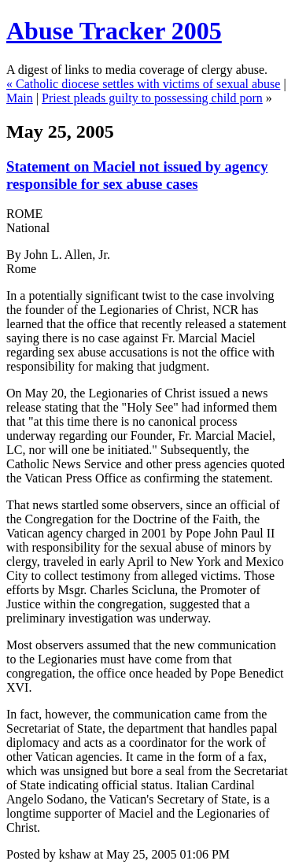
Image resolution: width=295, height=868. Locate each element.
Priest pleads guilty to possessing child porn (152, 98)
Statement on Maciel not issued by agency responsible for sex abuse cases (137, 175)
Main (20, 98)
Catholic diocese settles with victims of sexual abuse (148, 84)
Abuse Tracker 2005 (114, 31)
